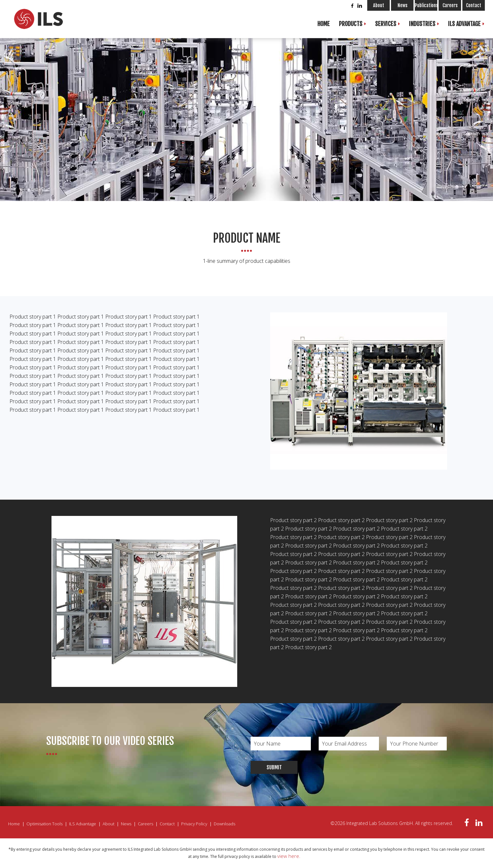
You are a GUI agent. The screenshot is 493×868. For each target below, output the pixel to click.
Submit (274, 767)
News (402, 5)
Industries (422, 24)
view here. (289, 856)
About (379, 5)
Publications (426, 5)
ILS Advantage (464, 24)
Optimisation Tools (44, 824)
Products (351, 24)
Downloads (225, 824)
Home (324, 24)
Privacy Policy (194, 824)
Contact (474, 5)
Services (386, 24)
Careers (450, 5)
